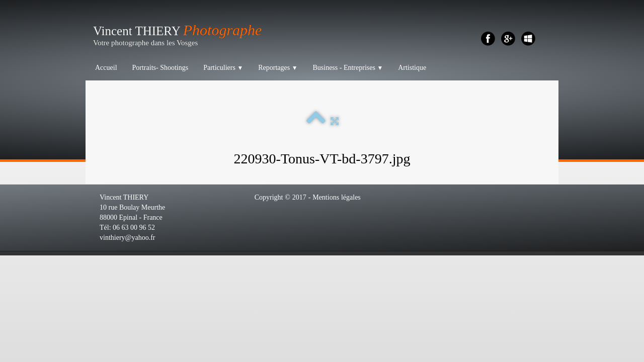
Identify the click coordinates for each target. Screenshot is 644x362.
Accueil (106, 68)
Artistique (412, 68)
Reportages (278, 68)
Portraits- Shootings (160, 68)
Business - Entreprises (348, 68)
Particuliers (223, 68)
